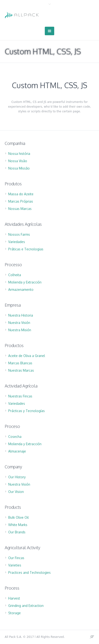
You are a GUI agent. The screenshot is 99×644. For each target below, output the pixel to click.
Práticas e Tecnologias (26, 249)
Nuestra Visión (19, 323)
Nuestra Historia (21, 315)
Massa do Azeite (21, 194)
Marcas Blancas (20, 363)
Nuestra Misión (20, 330)
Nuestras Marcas (21, 370)
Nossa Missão (19, 168)
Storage (14, 613)
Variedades (17, 242)
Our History (17, 477)
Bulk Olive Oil (19, 517)
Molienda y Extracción (25, 282)
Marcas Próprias (21, 201)
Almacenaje (17, 451)
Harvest (14, 598)
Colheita (15, 275)
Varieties (15, 565)
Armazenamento (21, 289)
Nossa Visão (18, 161)
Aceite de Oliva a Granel (27, 356)
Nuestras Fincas (20, 396)
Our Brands (17, 532)
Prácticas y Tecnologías (27, 411)
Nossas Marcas (20, 209)
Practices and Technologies (29, 572)
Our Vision (16, 492)
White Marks (18, 525)
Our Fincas (16, 558)
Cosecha (15, 437)
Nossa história (19, 154)
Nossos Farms (19, 234)
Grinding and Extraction (26, 606)
